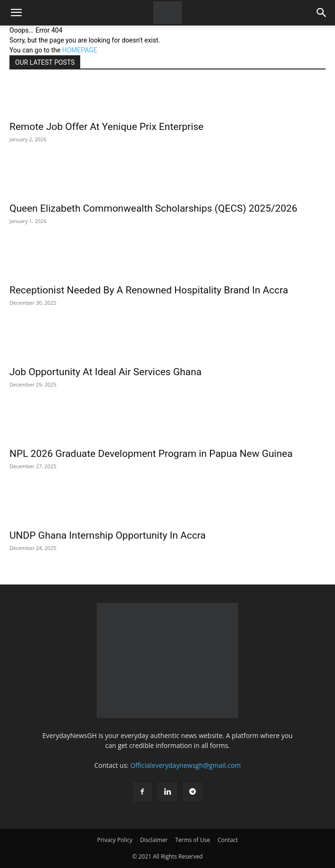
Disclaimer (154, 840)
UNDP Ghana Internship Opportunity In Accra (108, 535)
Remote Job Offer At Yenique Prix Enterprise (107, 127)
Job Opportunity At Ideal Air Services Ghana (105, 372)
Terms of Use (193, 840)
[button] (16, 13)
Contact (228, 840)
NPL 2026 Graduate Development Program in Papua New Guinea (151, 454)
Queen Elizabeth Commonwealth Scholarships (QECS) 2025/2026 (153, 208)
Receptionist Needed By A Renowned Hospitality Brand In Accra (149, 290)
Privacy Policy (115, 840)
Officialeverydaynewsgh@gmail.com (185, 765)
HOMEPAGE (80, 50)
